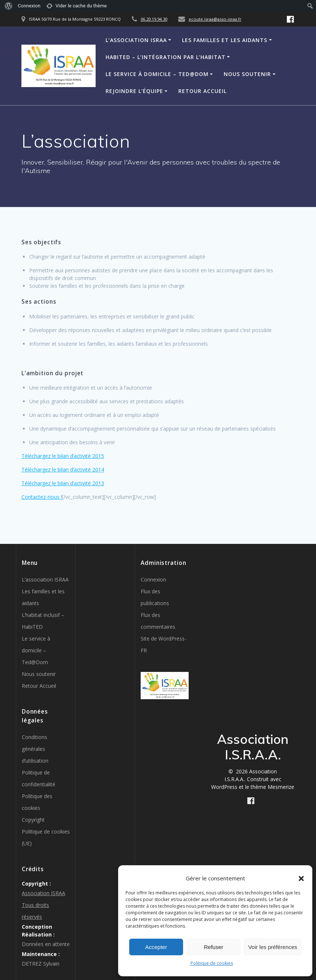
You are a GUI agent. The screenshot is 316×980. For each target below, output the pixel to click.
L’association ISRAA (136, 40)
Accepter (156, 947)
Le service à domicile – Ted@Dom (157, 74)
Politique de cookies (212, 963)
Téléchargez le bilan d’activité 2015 (63, 456)
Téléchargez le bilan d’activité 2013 (63, 483)
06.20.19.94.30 (154, 19)
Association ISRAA (44, 893)
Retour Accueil (202, 91)
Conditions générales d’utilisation (35, 749)
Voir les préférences (273, 947)
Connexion (153, 579)
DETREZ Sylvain (41, 964)
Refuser (214, 947)
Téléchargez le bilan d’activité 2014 (63, 470)
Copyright (33, 820)
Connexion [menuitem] (29, 6)
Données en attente (46, 944)
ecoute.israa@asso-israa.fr (215, 19)
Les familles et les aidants (225, 40)
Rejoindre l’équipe (134, 91)
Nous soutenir (247, 74)
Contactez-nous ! (42, 497)
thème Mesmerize (272, 787)
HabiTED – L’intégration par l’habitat (166, 57)
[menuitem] (8, 6)
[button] (301, 879)
